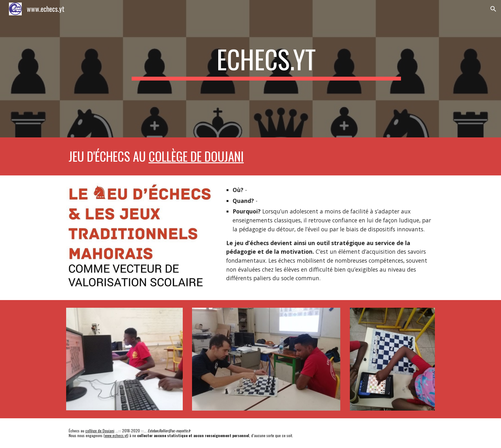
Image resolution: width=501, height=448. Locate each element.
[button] (493, 9)
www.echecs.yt (116, 435)
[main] (266, 69)
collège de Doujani (196, 156)
